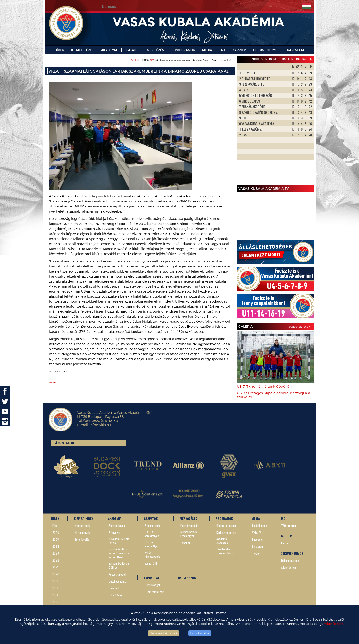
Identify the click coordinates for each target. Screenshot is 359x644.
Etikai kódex (115, 595)
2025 (56, 539)
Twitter (256, 553)
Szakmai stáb (152, 526)
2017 (152, 60)
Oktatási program (226, 526)
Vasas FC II (151, 563)
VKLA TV (257, 532)
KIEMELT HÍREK (83, 50)
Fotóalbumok (259, 526)
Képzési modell (117, 574)
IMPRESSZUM (187, 578)
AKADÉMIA (109, 50)
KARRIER (239, 50)
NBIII (255, 59)
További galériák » (300, 327)
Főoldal (135, 60)
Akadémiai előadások (222, 541)
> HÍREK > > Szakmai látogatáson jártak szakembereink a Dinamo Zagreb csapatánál (181, 60)
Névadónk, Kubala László (119, 541)
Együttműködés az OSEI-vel (119, 565)
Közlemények (82, 532)
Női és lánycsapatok (152, 554)
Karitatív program (226, 532)
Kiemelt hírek (82, 526)
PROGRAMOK (185, 50)
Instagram (258, 546)
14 (279, 59)
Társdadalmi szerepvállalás (225, 551)
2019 (55, 581)
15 (275, 59)
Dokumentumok (290, 560)
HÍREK (59, 50)
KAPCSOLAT (296, 50)
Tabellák (185, 543)
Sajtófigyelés (82, 539)
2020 (56, 574)
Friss (55, 526)
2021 (55, 567)
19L (298, 59)
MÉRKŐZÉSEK (157, 50)
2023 (56, 553)
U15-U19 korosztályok (152, 534)
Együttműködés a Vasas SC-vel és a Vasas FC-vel (119, 553)
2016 (55, 602)
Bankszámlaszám (155, 592)
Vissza (54, 382)
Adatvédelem (334, 624)
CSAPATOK (132, 50)
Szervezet (114, 532)
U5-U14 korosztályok (152, 544)
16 (270, 59)
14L (310, 59)
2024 (56, 546)
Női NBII (288, 59)
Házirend (114, 588)
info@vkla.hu (100, 425)
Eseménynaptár (189, 526)
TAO (222, 50)
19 (262, 59)
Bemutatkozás (117, 526)
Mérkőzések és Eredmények (189, 534)
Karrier (285, 543)
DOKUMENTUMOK (267, 50)
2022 (56, 560)
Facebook (258, 539)
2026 (56, 532)
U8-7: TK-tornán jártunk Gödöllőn (264, 386)
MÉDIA (207, 50)
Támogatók (64, 443)
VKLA (54, 71)
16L (304, 59)
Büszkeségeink (117, 581)
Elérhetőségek (152, 585)
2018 (55, 588)
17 (266, 59)
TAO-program (289, 526)
